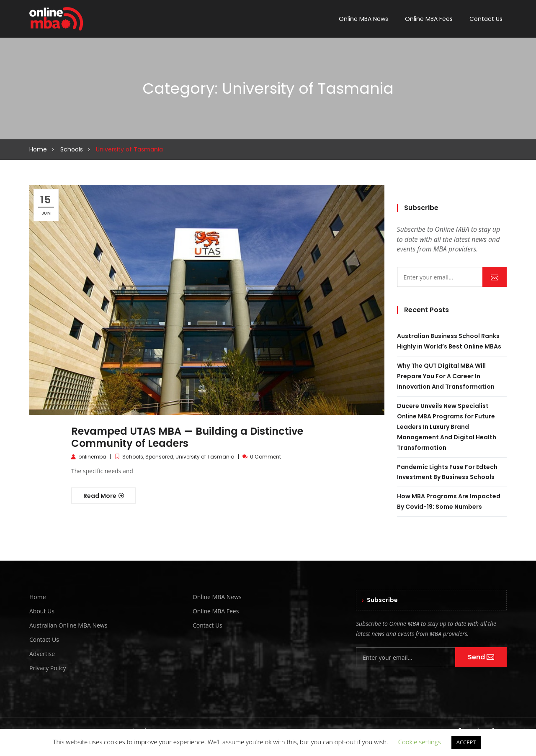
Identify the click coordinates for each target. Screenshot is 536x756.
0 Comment (265, 457)
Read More (104, 496)
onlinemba (92, 457)
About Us (42, 611)
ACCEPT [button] (466, 742)
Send (495, 277)
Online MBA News (363, 19)
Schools (72, 149)
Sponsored (159, 457)
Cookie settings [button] (420, 742)
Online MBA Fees (429, 19)
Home (38, 149)
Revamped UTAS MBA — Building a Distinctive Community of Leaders (187, 437)
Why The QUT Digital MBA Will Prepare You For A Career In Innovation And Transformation (446, 376)
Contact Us (486, 19)
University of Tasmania (205, 457)
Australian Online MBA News (68, 625)
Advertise (42, 654)
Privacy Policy (48, 668)
